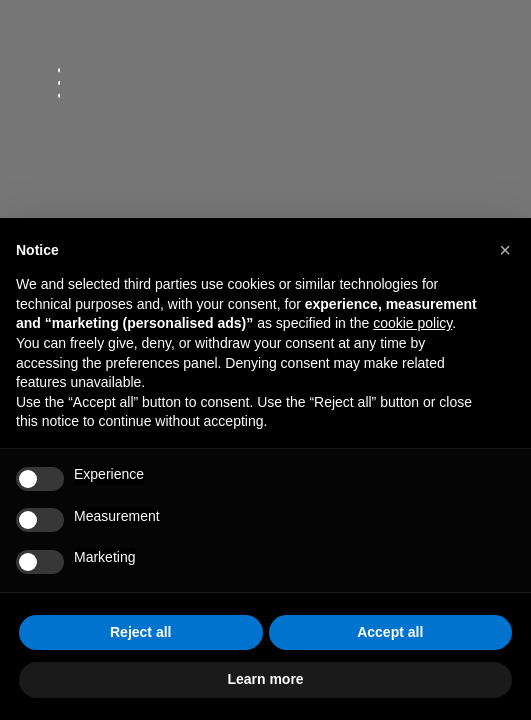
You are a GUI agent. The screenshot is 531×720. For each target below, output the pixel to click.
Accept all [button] (390, 632)
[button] (505, 250)
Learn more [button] (265, 679)
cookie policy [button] (412, 323)
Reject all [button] (140, 632)
